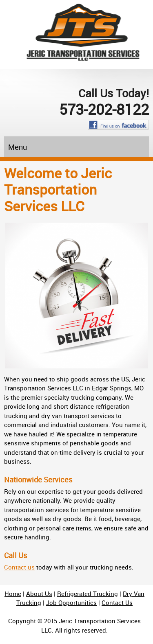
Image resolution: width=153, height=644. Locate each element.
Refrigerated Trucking (88, 594)
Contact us (19, 567)
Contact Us (117, 602)
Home (13, 594)
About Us (39, 594)
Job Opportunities (71, 602)
